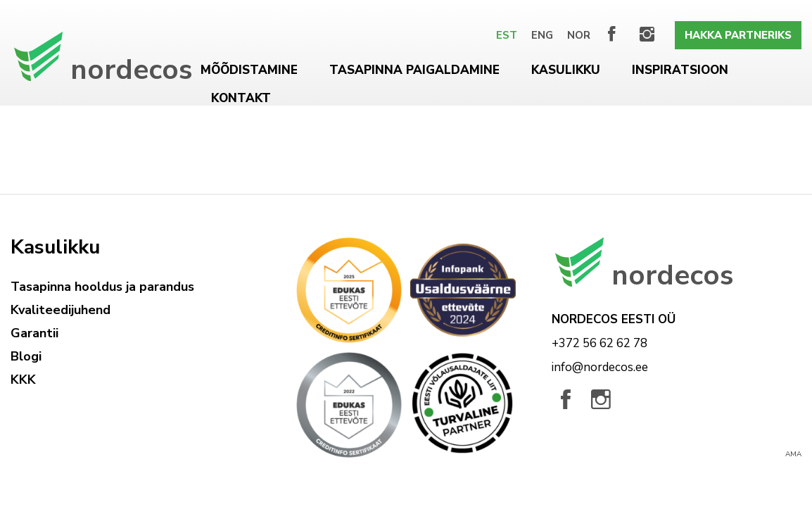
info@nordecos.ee (600, 367)
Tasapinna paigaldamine (414, 70)
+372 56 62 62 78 (600, 343)
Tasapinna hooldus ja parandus (102, 287)
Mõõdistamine (249, 70)
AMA (793, 454)
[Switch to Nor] (579, 35)
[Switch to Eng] (542, 35)
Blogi (26, 356)
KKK (23, 380)
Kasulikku (566, 70)
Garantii (34, 333)
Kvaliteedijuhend (61, 310)
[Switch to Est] (507, 35)
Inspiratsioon (680, 70)
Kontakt (241, 98)
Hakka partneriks (738, 35)
